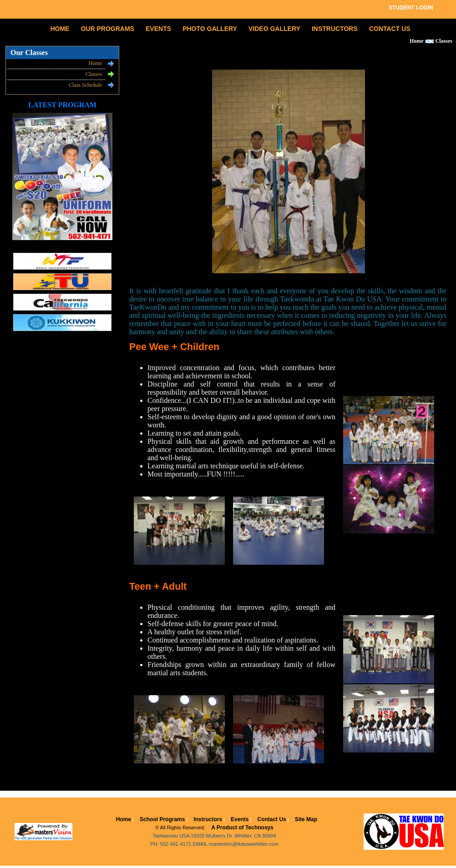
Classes (94, 74)
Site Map (306, 819)
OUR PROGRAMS (107, 29)
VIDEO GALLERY (274, 29)
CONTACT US (390, 29)
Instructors (208, 819)
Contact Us (271, 819)
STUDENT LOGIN (411, 8)
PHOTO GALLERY (210, 29)
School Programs (162, 819)
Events (240, 819)
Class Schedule (85, 85)
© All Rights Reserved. (180, 828)
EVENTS (158, 29)
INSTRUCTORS (335, 29)
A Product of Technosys (242, 828)
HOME (60, 29)
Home (95, 63)
